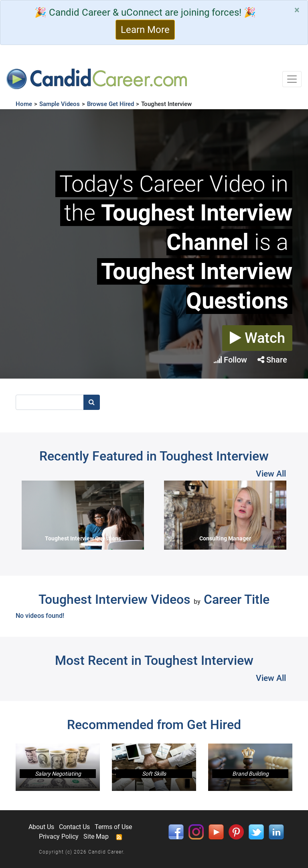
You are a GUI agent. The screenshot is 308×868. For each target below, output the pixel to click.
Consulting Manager (225, 538)
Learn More (145, 30)
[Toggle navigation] (292, 79)
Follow (230, 360)
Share (272, 360)
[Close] (297, 10)
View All (271, 474)
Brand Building (250, 774)
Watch (257, 338)
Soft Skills (154, 774)
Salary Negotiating (58, 774)
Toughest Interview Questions (83, 538)
